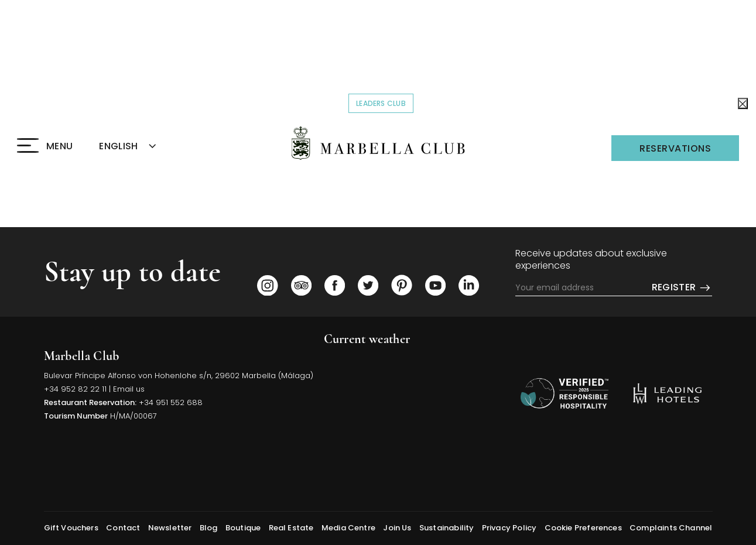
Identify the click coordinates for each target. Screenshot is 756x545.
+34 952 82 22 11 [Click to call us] (75, 389)
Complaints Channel (671, 528)
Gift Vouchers (71, 528)
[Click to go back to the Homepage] (378, 143)
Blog (209, 528)
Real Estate (291, 528)
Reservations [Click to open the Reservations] (675, 148)
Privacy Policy (509, 528)
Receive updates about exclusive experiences (591, 260)
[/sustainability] (565, 393)
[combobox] (141, 147)
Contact (123, 528)
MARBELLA (416, 396)
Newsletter (170, 528)
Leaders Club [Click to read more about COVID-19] (385, 103)
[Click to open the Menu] (45, 146)
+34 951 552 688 (171, 402)
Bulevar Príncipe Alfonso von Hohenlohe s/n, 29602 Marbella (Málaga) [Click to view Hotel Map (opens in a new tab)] (179, 376)
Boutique (243, 528)
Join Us (397, 528)
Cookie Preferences (583, 528)
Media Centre (348, 528)
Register (682, 288)
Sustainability (447, 528)
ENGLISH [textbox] (118, 146)
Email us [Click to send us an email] (129, 389)
